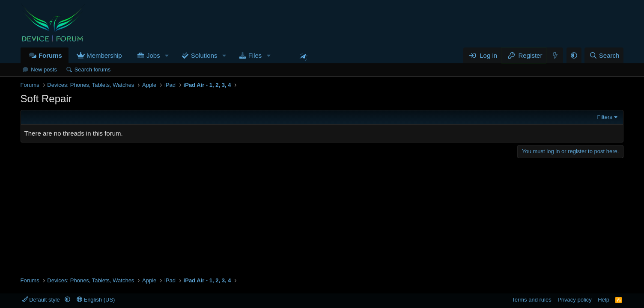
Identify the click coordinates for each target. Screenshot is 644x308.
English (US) (96, 300)
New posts (44, 70)
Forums (50, 55)
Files (255, 55)
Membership (104, 55)
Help (604, 300)
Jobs (153, 55)
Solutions (204, 55)
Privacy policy (574, 300)
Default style (42, 300)
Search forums (93, 70)
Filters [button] (604, 117)
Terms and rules (531, 300)
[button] (167, 55)
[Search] (604, 55)
